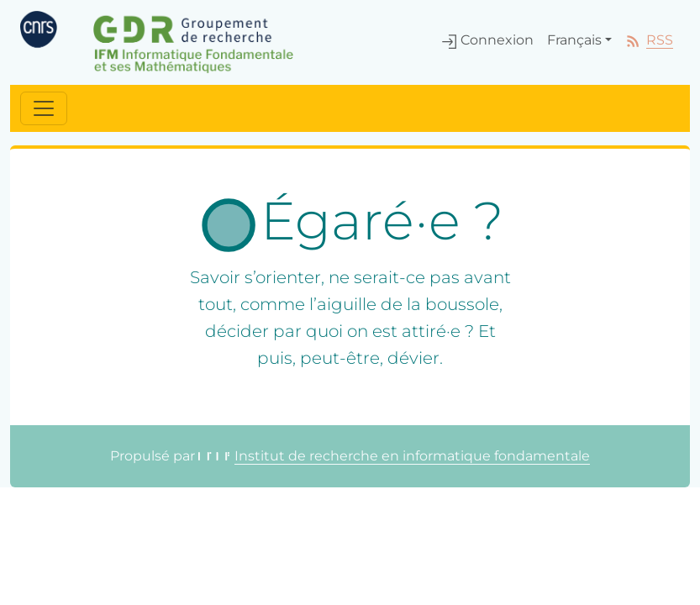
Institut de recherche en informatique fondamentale (394, 456)
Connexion (487, 40)
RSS (649, 40)
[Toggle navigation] (44, 108)
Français (574, 40)
